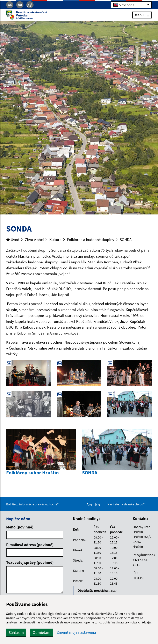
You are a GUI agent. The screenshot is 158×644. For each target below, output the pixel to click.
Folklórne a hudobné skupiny (91, 240)
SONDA (126, 240)
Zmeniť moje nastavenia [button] (76, 632)
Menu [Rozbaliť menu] (142, 15)
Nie (98, 504)
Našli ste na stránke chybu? (126, 504)
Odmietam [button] (42, 632)
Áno (90, 504)
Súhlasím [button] (16, 632)
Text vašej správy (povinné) (30, 562)
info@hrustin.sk (144, 555)
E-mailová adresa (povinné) (30, 545)
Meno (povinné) (20, 527)
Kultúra (55, 240)
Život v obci (34, 240)
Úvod (13, 240)
